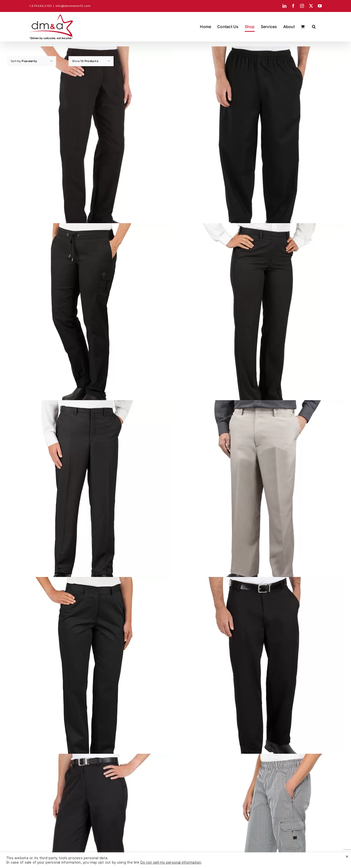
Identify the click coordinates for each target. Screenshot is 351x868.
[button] (314, 27)
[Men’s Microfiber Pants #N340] (89, 498)
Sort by (24, 61)
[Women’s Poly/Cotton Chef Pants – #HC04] (89, 144)
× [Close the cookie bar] (347, 856)
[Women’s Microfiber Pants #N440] (262, 321)
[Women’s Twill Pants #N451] (89, 675)
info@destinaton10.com (73, 6)
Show (85, 61)
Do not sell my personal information (171, 862)
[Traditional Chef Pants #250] (262, 675)
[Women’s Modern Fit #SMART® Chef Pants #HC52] (89, 321)
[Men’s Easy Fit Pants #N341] (262, 498)
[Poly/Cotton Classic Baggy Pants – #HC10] (262, 144)
